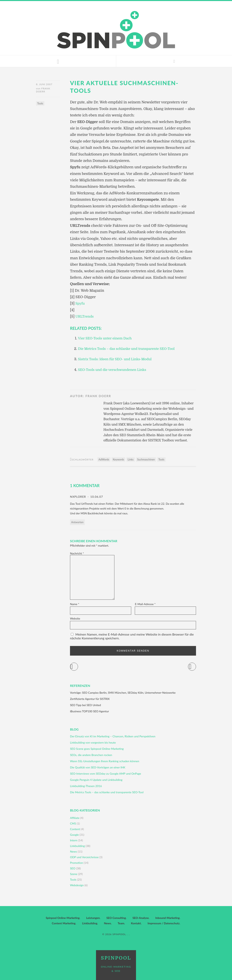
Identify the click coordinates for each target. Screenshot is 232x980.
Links (130, 459)
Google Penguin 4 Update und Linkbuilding (96, 780)
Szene (74, 874)
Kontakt (136, 923)
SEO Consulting (116, 918)
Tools (40, 104)
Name (75, 604)
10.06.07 (96, 497)
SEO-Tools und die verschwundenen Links (115, 370)
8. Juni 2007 (44, 84)
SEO (73, 868)
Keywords (118, 459)
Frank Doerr (43, 91)
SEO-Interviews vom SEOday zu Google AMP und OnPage (105, 774)
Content (75, 829)
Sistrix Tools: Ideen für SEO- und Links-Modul (118, 359)
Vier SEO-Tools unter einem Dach (107, 338)
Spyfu (80, 303)
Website (75, 618)
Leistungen (93, 918)
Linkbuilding (77, 846)
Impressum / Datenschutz (164, 923)
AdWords (104, 459)
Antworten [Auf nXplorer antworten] (77, 522)
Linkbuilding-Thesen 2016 (86, 786)
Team (121, 923)
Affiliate (75, 818)
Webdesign (77, 885)
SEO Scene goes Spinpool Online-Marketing (97, 749)
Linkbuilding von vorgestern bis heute (93, 742)
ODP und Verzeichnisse (84, 857)
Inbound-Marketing (167, 918)
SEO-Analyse (140, 918)
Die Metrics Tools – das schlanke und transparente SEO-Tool (130, 349)
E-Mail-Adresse (145, 604)
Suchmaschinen (146, 459)
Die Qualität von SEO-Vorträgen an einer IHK (98, 767)
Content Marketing (64, 923)
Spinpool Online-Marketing (63, 918)
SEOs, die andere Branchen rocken (91, 755)
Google (74, 835)
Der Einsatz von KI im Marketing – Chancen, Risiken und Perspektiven (113, 736)
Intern (74, 840)
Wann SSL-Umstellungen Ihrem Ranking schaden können (105, 761)
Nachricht (77, 553)
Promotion (76, 863)
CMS (73, 823)
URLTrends (85, 316)
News (73, 851)
